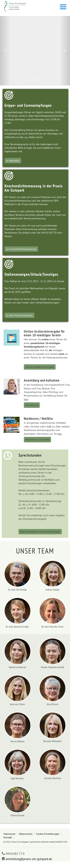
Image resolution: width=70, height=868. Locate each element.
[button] (5, 51)
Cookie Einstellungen (48, 834)
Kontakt (8, 837)
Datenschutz (26, 834)
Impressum (9, 834)
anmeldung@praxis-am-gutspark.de (29, 859)
